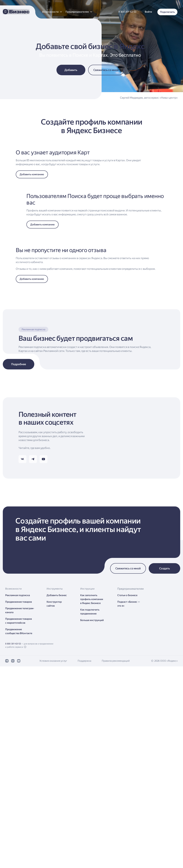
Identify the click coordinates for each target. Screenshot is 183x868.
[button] (52, 12)
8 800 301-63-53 (13, 848)
